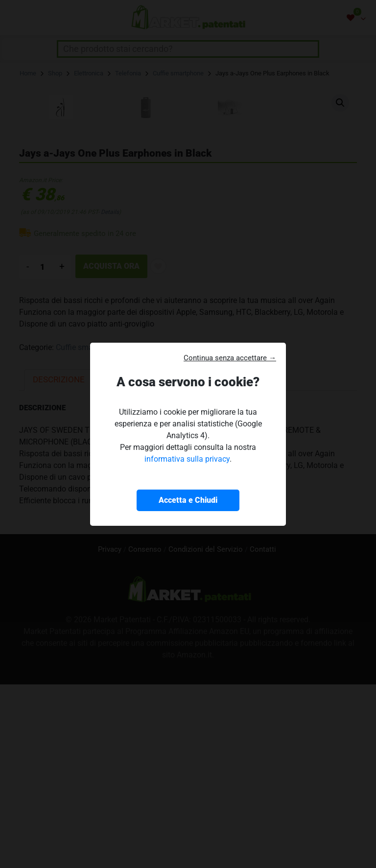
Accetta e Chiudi (188, 500)
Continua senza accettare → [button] (230, 358)
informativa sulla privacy (187, 459)
